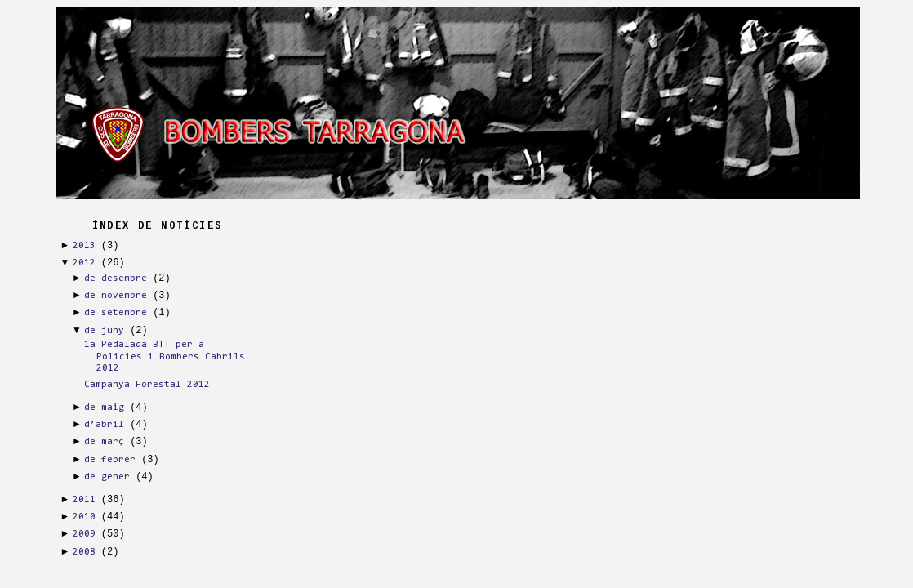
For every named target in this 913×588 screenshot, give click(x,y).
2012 (84, 263)
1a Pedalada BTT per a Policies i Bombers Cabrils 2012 (165, 356)
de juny (104, 331)
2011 (84, 500)
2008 (84, 552)
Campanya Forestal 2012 (147, 385)
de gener (107, 477)
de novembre (116, 296)
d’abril (104, 425)
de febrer (110, 460)
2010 (84, 517)
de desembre (116, 278)
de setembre (116, 313)
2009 (84, 534)
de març (104, 442)
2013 (84, 246)
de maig (104, 408)
